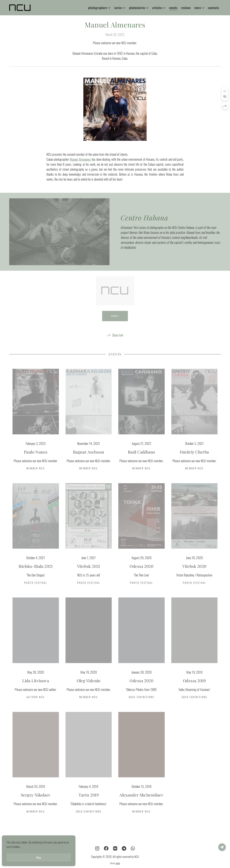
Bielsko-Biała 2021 (36, 572)
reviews (186, 8)
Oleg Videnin (89, 686)
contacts (213, 8)
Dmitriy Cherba (194, 458)
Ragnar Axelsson (89, 458)
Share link (118, 341)
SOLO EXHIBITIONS (141, 703)
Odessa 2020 (141, 572)
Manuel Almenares (80, 165)
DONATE (115, 322)
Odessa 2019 (194, 686)
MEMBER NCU (36, 474)
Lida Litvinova (36, 686)
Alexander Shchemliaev (141, 801)
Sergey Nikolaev (36, 801)
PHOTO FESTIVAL (36, 589)
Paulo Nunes (36, 458)
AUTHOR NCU (36, 703)
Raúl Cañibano (141, 458)
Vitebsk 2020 (194, 572)
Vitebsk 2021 (89, 572)
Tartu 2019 (89, 801)
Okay (39, 857)
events (173, 8)
